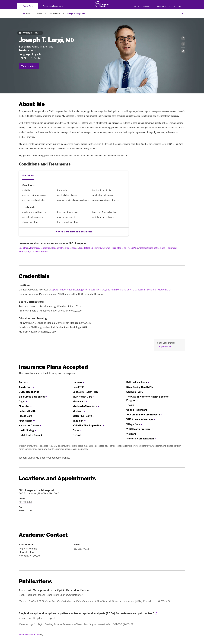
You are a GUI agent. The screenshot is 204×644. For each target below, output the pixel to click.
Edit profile (162, 346)
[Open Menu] (27, 14)
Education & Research (53, 6)
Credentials (34, 276)
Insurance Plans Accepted (53, 367)
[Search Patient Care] (183, 14)
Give (181, 6)
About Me (32, 104)
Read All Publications (31, 634)
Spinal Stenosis (40, 251)
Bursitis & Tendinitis (40, 248)
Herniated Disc (119, 248)
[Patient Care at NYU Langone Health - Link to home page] (102, 4)
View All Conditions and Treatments (74, 232)
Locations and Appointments (57, 478)
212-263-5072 (36, 58)
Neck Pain (133, 248)
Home (39, 14)
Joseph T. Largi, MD (76, 14)
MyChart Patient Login (143, 6)
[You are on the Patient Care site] (28, 6)
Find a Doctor (54, 14)
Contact (172, 6)
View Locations (29, 66)
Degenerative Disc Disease (64, 248)
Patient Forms (161, 6)
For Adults (28, 176)
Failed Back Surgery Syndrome (95, 248)
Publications (35, 582)
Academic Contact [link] (43, 535)
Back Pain (24, 248)
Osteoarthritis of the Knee (152, 248)
